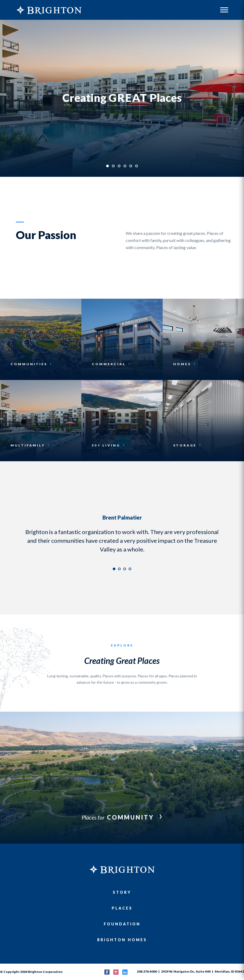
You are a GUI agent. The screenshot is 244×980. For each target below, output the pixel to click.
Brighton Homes (122, 940)
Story (122, 892)
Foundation (122, 924)
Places (122, 908)
